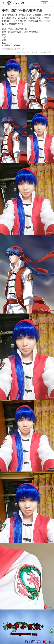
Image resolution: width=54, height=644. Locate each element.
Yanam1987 (16, 3)
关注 (44, 3)
